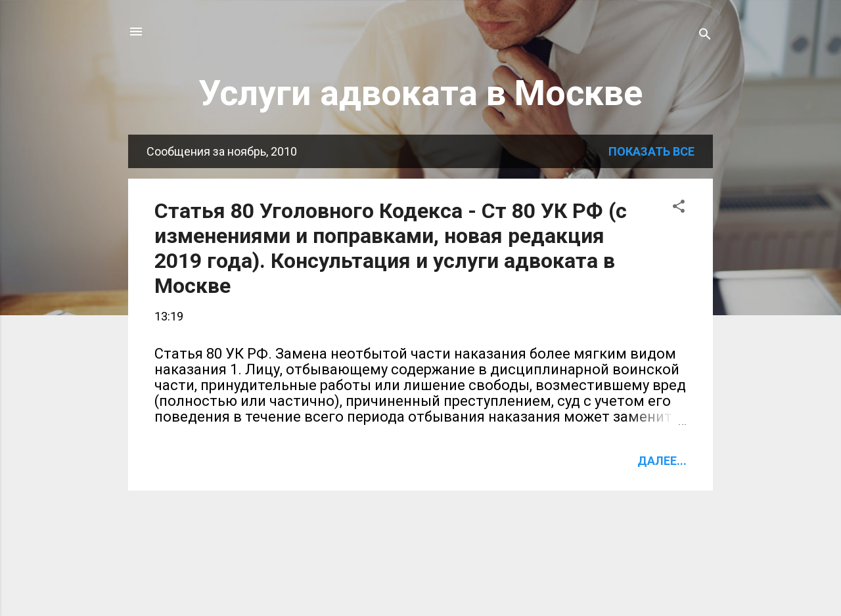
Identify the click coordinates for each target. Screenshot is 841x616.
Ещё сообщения (421, 533)
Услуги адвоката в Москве (420, 93)
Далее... (662, 461)
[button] (679, 208)
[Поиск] (705, 36)
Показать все (651, 151)
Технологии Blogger (421, 582)
